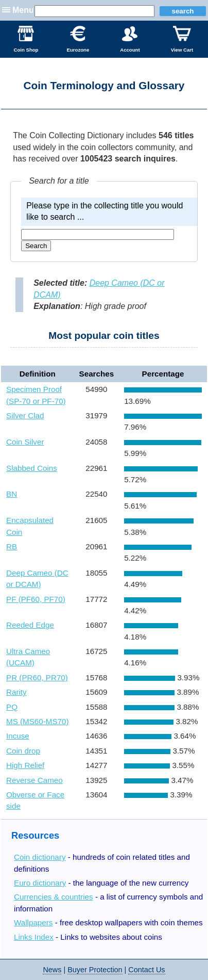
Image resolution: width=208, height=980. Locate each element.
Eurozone (78, 39)
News (52, 970)
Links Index (34, 937)
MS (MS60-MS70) (38, 721)
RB (12, 546)
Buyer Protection (95, 970)
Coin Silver (25, 442)
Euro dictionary (40, 883)
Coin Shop (26, 39)
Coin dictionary (40, 857)
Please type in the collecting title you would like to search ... (105, 211)
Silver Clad (25, 415)
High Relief (25, 765)
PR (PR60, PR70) (37, 677)
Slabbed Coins (32, 468)
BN (12, 494)
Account (130, 39)
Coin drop (23, 751)
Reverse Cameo (34, 780)
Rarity (16, 692)
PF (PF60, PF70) (36, 599)
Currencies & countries (54, 897)
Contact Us (146, 970)
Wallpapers (33, 922)
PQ (12, 707)
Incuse (18, 736)
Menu (23, 10)
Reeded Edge (30, 625)
